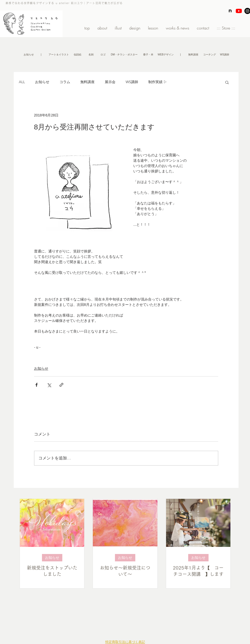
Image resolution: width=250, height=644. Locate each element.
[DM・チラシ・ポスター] (124, 55)
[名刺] (91, 55)
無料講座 (87, 82)
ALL (22, 82)
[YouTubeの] (239, 11)
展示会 (110, 82)
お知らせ (42, 82)
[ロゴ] (103, 55)
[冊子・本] (148, 55)
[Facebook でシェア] (36, 385)
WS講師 (132, 82)
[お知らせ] (29, 55)
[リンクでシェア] (61, 385)
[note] (230, 11)
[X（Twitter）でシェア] (49, 385)
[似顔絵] (78, 55)
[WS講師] (225, 55)
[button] (41, 55)
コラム (65, 82)
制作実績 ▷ (158, 82)
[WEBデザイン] (166, 55)
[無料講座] (193, 55)
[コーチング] (210, 55)
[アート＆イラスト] (59, 55)
